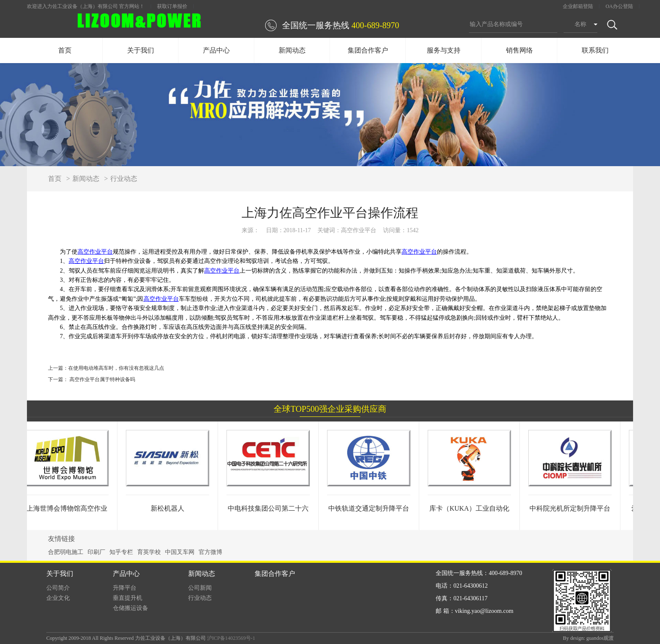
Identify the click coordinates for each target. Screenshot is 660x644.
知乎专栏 (121, 552)
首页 (65, 50)
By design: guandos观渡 (588, 638)
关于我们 (141, 50)
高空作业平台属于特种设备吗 (102, 379)
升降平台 (125, 588)
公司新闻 (200, 588)
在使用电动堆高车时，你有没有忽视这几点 (116, 368)
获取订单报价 (172, 6)
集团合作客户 (368, 50)
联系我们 (595, 50)
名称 (580, 24)
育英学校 (149, 552)
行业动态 (124, 179)
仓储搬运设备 (130, 608)
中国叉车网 (180, 552)
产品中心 (216, 50)
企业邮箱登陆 (578, 6)
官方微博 (210, 552)
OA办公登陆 (619, 6)
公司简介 (58, 588)
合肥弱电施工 (66, 552)
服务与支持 (444, 50)
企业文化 (58, 598)
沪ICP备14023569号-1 (231, 638)
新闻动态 (292, 50)
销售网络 (519, 50)
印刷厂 (96, 552)
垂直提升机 (128, 598)
